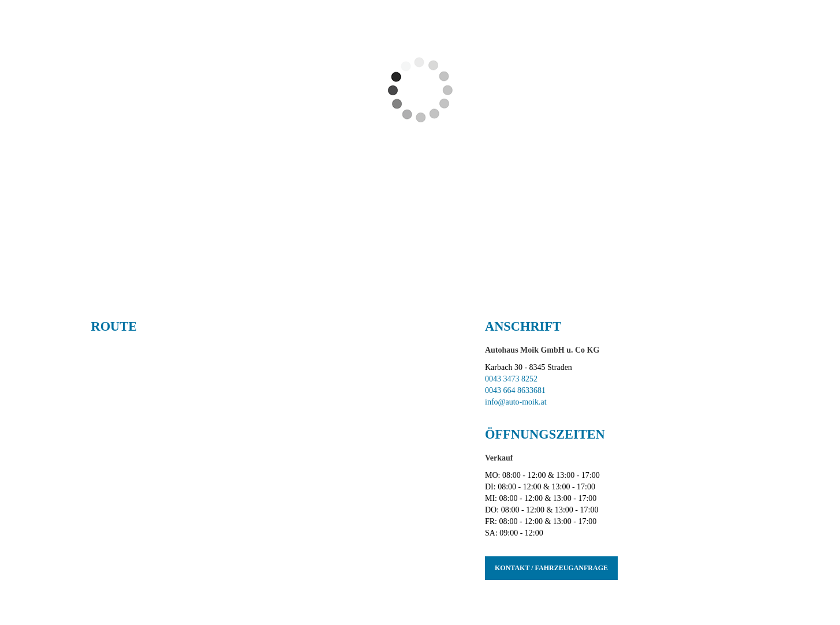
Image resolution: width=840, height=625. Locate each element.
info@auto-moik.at (516, 402)
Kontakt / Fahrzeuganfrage (551, 568)
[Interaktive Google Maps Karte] (280, 460)
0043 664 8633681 (515, 390)
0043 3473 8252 (511, 379)
